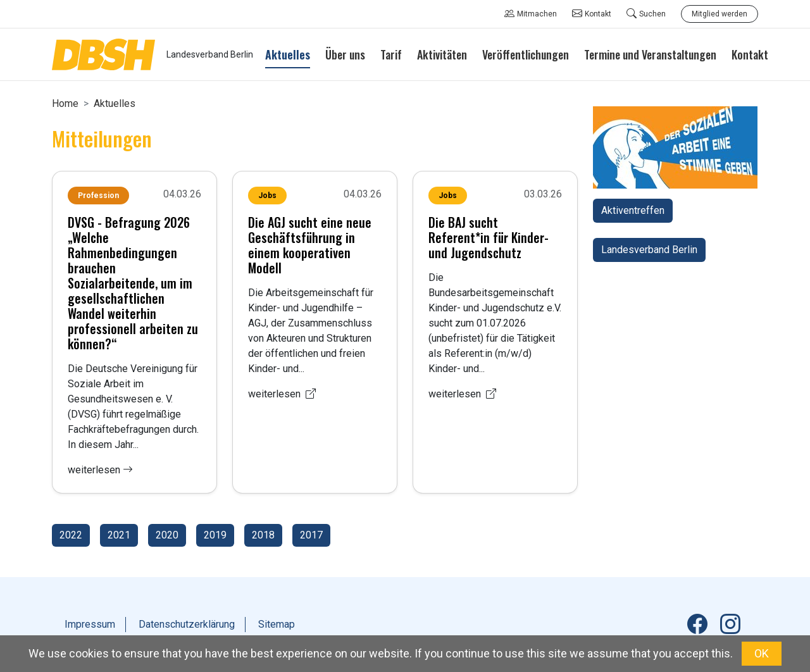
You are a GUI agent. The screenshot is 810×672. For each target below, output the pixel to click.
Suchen (646, 14)
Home (65, 103)
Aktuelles (115, 103)
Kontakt (592, 14)
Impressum (90, 624)
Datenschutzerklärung (187, 624)
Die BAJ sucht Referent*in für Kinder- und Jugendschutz (489, 237)
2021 (119, 535)
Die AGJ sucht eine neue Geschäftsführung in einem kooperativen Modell (310, 245)
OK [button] (762, 653)
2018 (263, 535)
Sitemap (277, 624)
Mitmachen (531, 14)
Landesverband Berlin (649, 250)
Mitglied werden (720, 14)
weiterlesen (100, 470)
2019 (215, 535)
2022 (71, 535)
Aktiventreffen (633, 210)
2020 (167, 535)
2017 (311, 535)
